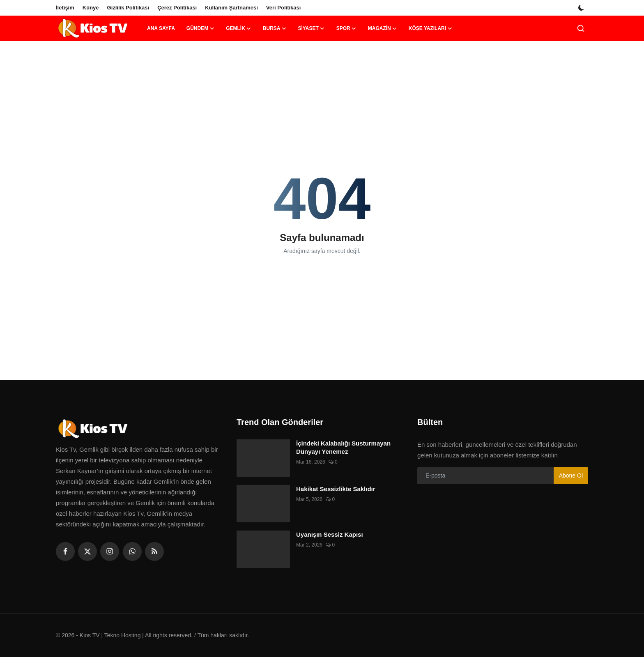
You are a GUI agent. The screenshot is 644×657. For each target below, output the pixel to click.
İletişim (65, 8)
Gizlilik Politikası (128, 8)
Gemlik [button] (239, 28)
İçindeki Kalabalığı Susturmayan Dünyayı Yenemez (343, 447)
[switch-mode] (582, 8)
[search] (581, 28)
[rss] (154, 551)
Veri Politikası (284, 8)
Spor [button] (346, 28)
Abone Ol (571, 476)
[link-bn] (322, 68)
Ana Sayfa (161, 28)
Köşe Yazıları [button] (430, 28)
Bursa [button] (275, 28)
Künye (91, 8)
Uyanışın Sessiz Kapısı (330, 534)
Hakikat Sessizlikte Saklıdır (336, 489)
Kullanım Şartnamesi (231, 8)
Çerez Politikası (177, 8)
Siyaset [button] (311, 28)
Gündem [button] (200, 28)
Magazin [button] (383, 28)
